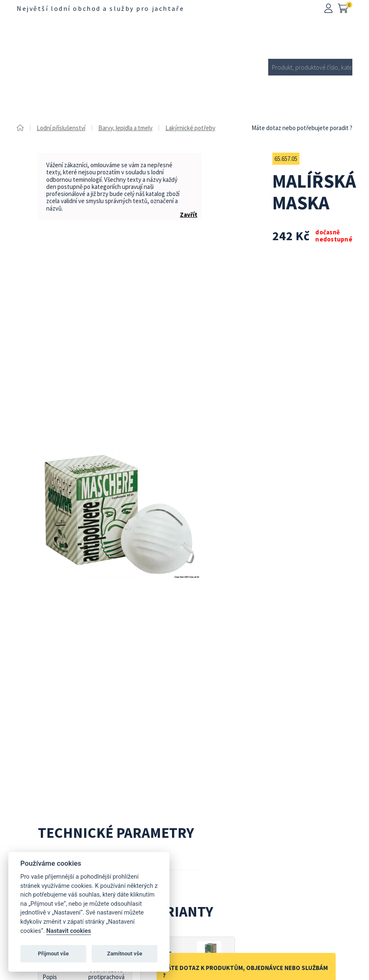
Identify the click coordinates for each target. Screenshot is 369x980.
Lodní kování (189, 67)
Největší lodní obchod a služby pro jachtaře (100, 8)
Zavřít (189, 215)
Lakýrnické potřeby (190, 128)
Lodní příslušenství (152, 34)
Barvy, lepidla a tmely (125, 128)
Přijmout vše (53, 954)
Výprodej (228, 67)
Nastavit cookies (69, 931)
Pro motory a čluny (216, 34)
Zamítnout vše (125, 954)
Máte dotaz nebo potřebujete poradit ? (302, 128)
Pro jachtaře (144, 67)
